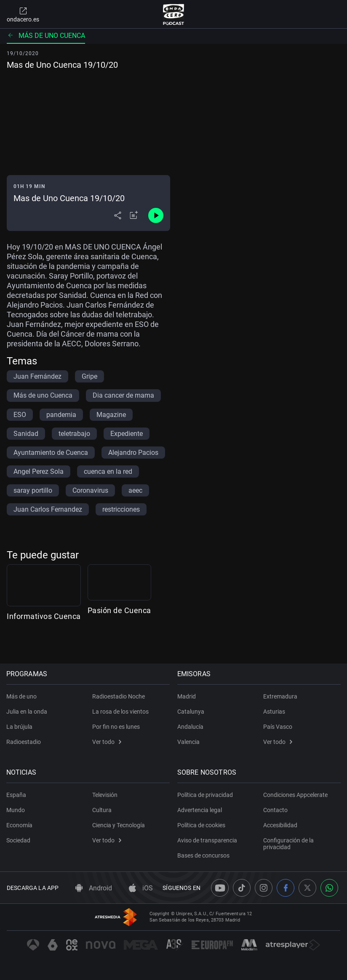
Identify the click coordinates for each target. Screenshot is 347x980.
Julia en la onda (27, 712)
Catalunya (191, 712)
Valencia (189, 742)
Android (94, 888)
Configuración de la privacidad (288, 844)
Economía (20, 825)
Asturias (274, 712)
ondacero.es (23, 14)
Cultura (102, 810)
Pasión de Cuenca (163, 641)
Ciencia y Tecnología (119, 825)
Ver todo (107, 742)
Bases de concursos (204, 855)
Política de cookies (202, 825)
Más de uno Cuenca (46, 36)
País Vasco (278, 727)
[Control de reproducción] (156, 215)
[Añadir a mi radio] (134, 215)
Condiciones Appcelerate (295, 795)
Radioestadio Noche (119, 696)
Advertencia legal (200, 810)
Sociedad (19, 840)
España (17, 795)
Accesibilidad (280, 825)
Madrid (187, 696)
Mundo (16, 810)
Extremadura (280, 696)
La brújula (20, 727)
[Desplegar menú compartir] (118, 215)
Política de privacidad (206, 795)
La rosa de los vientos (120, 712)
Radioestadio (24, 742)
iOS (141, 888)
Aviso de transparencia (208, 840)
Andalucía (191, 727)
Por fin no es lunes (116, 727)
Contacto (275, 810)
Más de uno (22, 696)
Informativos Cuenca (44, 641)
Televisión (105, 795)
